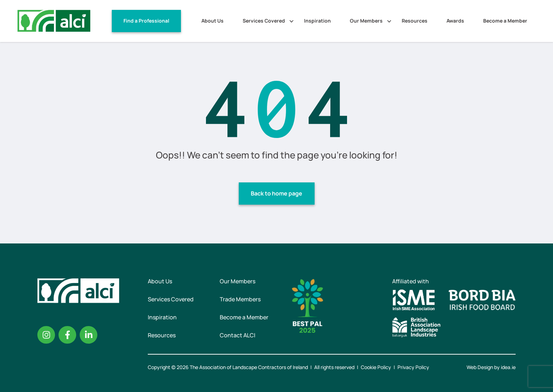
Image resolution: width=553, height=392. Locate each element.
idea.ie (508, 367)
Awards (455, 21)
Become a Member (505, 21)
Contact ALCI (238, 335)
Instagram (46, 335)
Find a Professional (146, 21)
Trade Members (240, 299)
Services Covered (264, 21)
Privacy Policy (413, 367)
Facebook (67, 335)
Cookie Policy (376, 367)
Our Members (366, 21)
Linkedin (89, 335)
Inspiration (317, 21)
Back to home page (276, 193)
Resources (415, 21)
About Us (212, 21)
